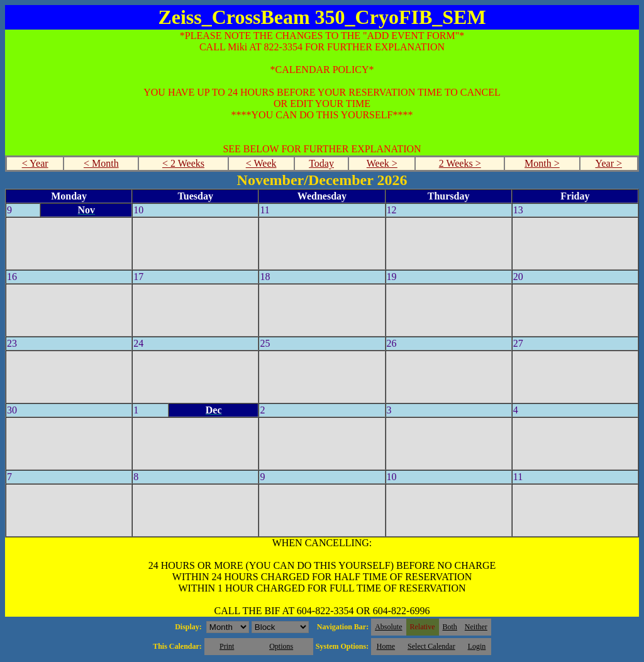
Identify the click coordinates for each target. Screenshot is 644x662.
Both (450, 627)
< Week (261, 163)
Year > (608, 163)
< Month (101, 163)
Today (321, 163)
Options (281, 646)
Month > (542, 163)
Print (227, 646)
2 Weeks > (460, 163)
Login (477, 646)
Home (386, 646)
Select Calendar (431, 646)
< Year (35, 163)
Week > (382, 163)
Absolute (388, 627)
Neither (476, 627)
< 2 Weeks (183, 163)
